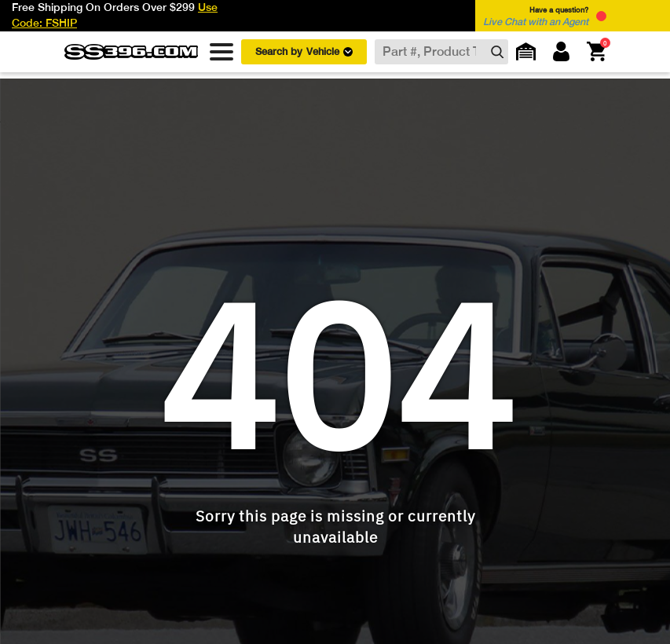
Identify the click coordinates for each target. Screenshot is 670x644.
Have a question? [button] (536, 16)
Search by (304, 52)
